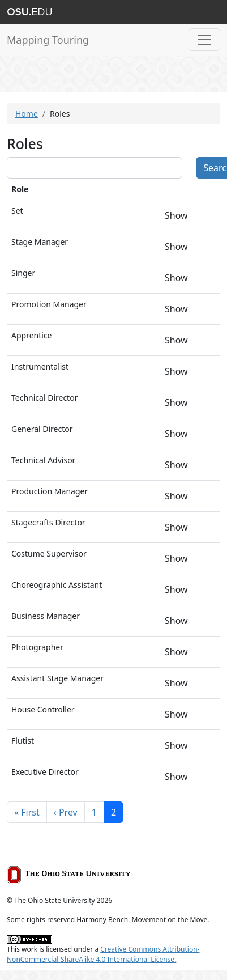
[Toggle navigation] (204, 40)
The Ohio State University (29, 12)
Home (27, 114)
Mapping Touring (48, 40)
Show (176, 215)
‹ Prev (66, 812)
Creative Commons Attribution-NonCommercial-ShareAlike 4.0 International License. (103, 954)
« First (27, 812)
